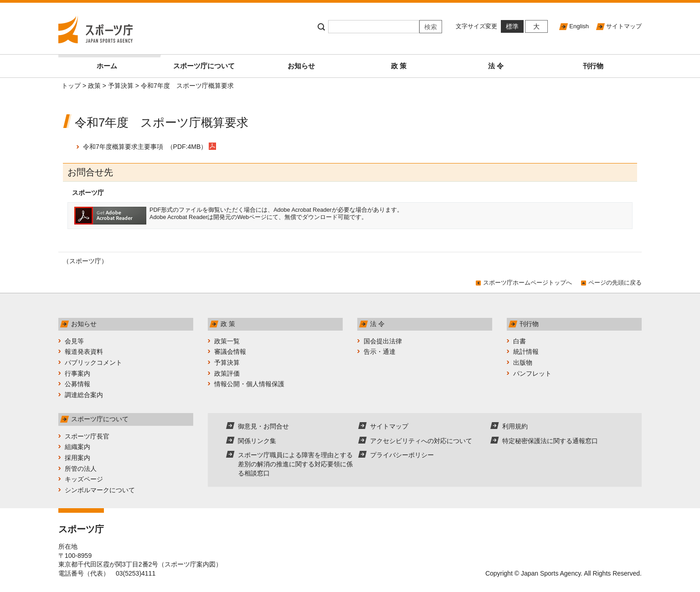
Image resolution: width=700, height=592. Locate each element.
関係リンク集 (257, 441)
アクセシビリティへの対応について (421, 441)
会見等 (74, 341)
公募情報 (77, 384)
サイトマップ (624, 26)
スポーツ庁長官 (87, 436)
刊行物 (593, 66)
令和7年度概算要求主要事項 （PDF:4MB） (145, 147)
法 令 (496, 66)
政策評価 (227, 373)
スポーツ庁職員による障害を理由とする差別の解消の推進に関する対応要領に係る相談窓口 (295, 464)
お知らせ (301, 66)
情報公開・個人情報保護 (249, 384)
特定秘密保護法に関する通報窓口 (550, 441)
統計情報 (526, 352)
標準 (512, 26)
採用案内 (77, 458)
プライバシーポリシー (402, 455)
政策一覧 (227, 341)
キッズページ (84, 479)
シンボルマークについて (100, 490)
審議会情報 (230, 352)
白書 (520, 341)
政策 (94, 86)
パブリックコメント (93, 362)
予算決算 (121, 86)
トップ (71, 86)
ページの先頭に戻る (615, 283)
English (579, 26)
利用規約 (515, 426)
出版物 (523, 362)
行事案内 (77, 373)
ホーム (126, 62)
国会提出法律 (383, 341)
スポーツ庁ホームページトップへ (528, 283)
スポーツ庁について (204, 66)
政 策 (399, 66)
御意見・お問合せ (263, 426)
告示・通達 (380, 352)
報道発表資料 (84, 352)
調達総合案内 (84, 395)
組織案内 (77, 447)
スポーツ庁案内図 (190, 564)
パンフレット (532, 373)
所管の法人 (81, 469)
